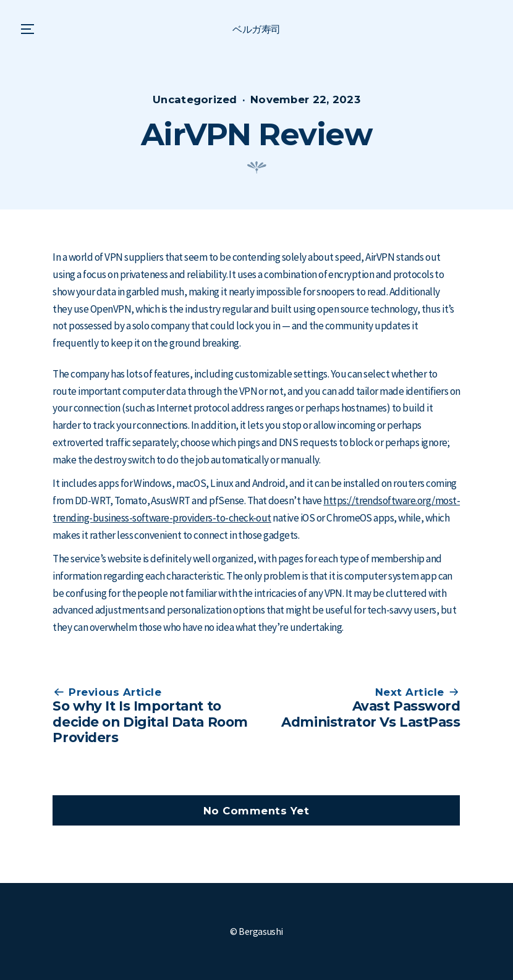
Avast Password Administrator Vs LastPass (371, 714)
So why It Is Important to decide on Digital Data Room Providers (150, 721)
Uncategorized (195, 99)
